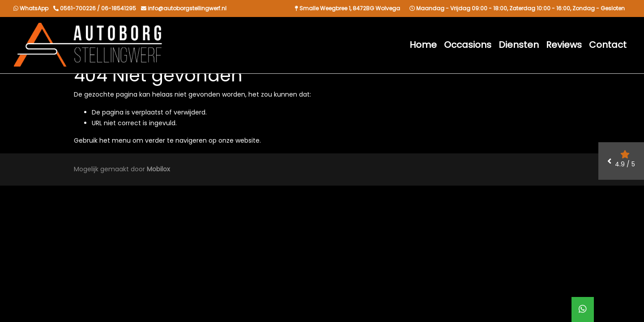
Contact (608, 45)
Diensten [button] (519, 45)
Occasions (468, 45)
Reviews (564, 45)
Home (423, 45)
